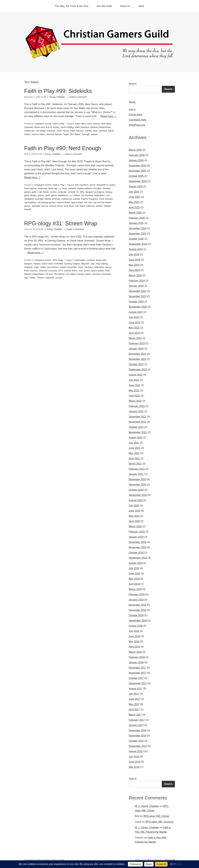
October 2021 (136, 427)
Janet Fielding (67, 127)
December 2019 (137, 542)
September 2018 (138, 621)
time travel (69, 206)
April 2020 (134, 521)
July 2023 (134, 317)
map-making (102, 264)
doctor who (39, 127)
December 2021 (137, 417)
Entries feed (135, 115)
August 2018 (136, 626)
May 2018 (134, 642)
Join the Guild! (104, 6)
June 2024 (134, 260)
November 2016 (137, 736)
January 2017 (136, 725)
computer (62, 192)
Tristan (32, 278)
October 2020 (136, 490)
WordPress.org (137, 125)
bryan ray (53, 188)
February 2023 (137, 343)
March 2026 (135, 150)
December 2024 (137, 228)
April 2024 (134, 270)
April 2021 (134, 458)
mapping (28, 267)
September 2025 (138, 181)
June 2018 (134, 636)
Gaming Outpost (72, 264)
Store (141, 6)
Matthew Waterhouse (101, 127)
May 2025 (134, 202)
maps (36, 267)
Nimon (109, 267)
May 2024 (134, 265)
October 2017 (136, 678)
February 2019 (137, 594)
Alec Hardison (82, 185)
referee (88, 131)
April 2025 (134, 207)
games (41, 195)
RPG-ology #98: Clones (156, 816)
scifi (81, 271)
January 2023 (136, 349)
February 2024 (137, 281)
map (93, 264)
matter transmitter (68, 267)
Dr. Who (80, 192)
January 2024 (136, 286)
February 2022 (137, 406)
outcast (77, 199)
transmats (106, 274)
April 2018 (134, 647)
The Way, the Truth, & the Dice (72, 6)
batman (97, 124)
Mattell (48, 199)
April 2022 (134, 396)
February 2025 (137, 218)
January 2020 (136, 537)
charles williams (85, 188)
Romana (103, 131)
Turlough (86, 134)
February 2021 (137, 469)
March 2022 (135, 401)
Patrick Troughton (90, 199)
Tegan (66, 134)
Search (133, 84)
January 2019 (136, 600)
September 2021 (138, 432)
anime (92, 185)
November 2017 (137, 673)
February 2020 (137, 532)
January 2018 (136, 662)
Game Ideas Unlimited (52, 264)
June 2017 (134, 699)
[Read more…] (108, 116)
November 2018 (137, 610)
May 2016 (134, 767)
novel (59, 131)
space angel (77, 202)
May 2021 (134, 453)
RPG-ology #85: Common (159, 822)
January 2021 (136, 474)
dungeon (28, 264)
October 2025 (136, 176)
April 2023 (134, 333)
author (112, 185)
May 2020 (134, 516)
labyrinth (85, 264)
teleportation (38, 274)
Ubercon (91, 206)
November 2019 (137, 547)
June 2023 (134, 322)
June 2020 (134, 511)
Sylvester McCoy (40, 206)
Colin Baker (43, 192)
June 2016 (134, 762)
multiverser (29, 131)
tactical (52, 206)
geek (48, 195)
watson (94, 134)
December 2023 (137, 291)
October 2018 (136, 615)
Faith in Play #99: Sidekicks (58, 91)
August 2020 (136, 500)
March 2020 (135, 526)
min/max (56, 199)
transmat (96, 274)
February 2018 (137, 657)
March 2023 (135, 338)
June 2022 (134, 385)
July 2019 (134, 568)
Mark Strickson (82, 127)
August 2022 (136, 375)
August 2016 (136, 751)
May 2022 (134, 390)
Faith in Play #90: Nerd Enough (63, 148)
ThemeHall (170, 860)
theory (60, 206)
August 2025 (136, 187)
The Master (59, 274)
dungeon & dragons (95, 192)
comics (53, 192)
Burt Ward (106, 124)
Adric (90, 124)
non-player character (46, 131)
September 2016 (138, 746)
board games (30, 188)
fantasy (109, 192)
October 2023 (136, 302)
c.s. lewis (63, 188)
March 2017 (135, 715)
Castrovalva (80, 260)
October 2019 (136, 553)
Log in (132, 109)
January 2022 (136, 411)
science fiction (38, 134)
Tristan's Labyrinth (45, 278)
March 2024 (135, 275)
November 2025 (137, 171)
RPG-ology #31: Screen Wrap (61, 223)
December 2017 (137, 668)
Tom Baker (75, 134)
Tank (107, 271)
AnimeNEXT (102, 185)
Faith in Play (59, 124)
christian (97, 188)
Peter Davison (77, 131)
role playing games (46, 202)
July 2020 (134, 506)
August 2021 (136, 438)
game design (30, 195)
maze (81, 267)
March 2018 (135, 652)
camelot (72, 188)
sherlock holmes (54, 134)
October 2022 (136, 364)
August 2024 (136, 249)
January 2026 (136, 160)
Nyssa (66, 131)
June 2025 (134, 197)
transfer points (84, 274)
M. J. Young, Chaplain (147, 806)
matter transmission (50, 267)
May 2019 (134, 579)
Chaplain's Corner (43, 124)
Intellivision (63, 195)
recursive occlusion (48, 271)
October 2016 (136, 741)
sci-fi (61, 271)
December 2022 (137, 354)
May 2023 (134, 328)
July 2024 (134, 254)
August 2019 (136, 563)
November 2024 (137, 234)
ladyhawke (99, 195)
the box (49, 274)
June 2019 (134, 574)
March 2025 (135, 213)
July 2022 (134, 380)
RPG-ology (58, 260)
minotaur (89, 267)
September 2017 (138, 683)
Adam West (80, 124)
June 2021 (134, 448)
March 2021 (135, 464)
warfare (99, 206)
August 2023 (136, 312)
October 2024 (136, 239)
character (29, 127)
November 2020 (137, 485)
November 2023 (137, 296)
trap (26, 278)
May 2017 (134, 704)
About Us (125, 6)
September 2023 (138, 307)
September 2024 (138, 244)
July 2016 (134, 757)
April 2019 (134, 584)
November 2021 (137, 422)
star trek (88, 202)
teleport (28, 274)
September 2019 (138, 558)
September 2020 (138, 495)
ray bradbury (30, 202)
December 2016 (137, 730)
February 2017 (137, 720)
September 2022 (138, 370)
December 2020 (137, 479)
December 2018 (137, 605)
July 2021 (134, 443)
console (72, 192)
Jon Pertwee (87, 195)
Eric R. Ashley (53, 127)
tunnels (59, 278)
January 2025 (136, 223)
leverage (39, 199)
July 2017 (134, 694)
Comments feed (137, 120)
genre (54, 195)
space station (98, 271)
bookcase (43, 188)
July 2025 (134, 192)
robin (95, 131)
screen (87, 271)
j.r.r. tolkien (75, 195)
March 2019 (135, 589)
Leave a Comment (78, 97)
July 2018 (134, 631)
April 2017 (134, 709)
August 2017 (136, 689)
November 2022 (137, 359)
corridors (90, 260)
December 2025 (137, 166)
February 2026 (137, 155)
